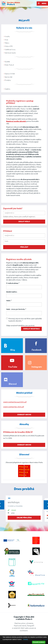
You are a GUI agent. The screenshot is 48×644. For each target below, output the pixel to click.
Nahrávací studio (10, 53)
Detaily (26, 639)
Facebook (37, 350)
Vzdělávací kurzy (10, 50)
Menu (42, 3)
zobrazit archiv (24, 415)
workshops (14, 502)
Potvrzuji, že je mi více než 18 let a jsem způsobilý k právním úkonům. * (24, 320)
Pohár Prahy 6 (9, 65)
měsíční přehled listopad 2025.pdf (15, 402)
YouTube (13, 367)
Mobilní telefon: (12, 292)
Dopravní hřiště (10, 74)
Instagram (37, 367)
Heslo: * (9, 301)
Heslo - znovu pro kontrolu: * (16, 309)
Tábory (7, 43)
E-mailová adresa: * (13, 283)
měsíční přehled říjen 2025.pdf (14, 407)
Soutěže (7, 62)
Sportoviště (8, 77)
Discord (13, 384)
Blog (13, 350)
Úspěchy (7, 89)
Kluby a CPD (9, 46)
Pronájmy (8, 80)
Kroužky (7, 36)
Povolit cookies (39, 642)
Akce (6, 40)
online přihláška (24, 518)
